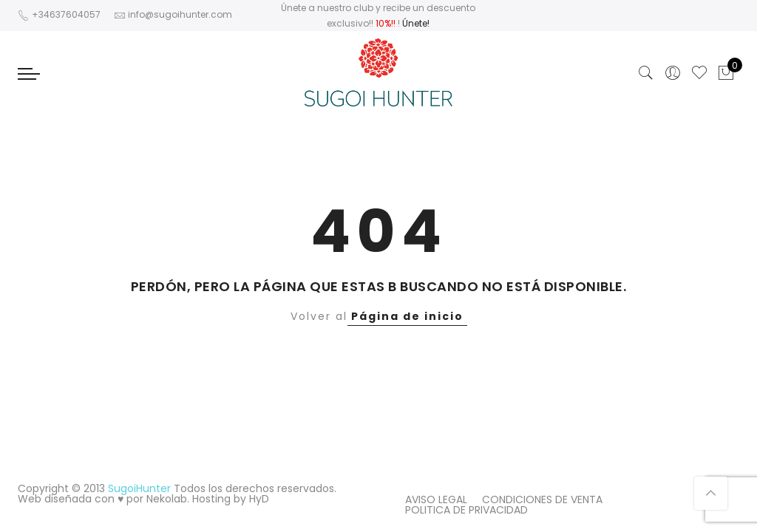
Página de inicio (407, 316)
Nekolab (167, 499)
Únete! (416, 23)
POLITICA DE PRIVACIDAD (466, 510)
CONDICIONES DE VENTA (542, 499)
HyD (259, 499)
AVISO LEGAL (436, 499)
